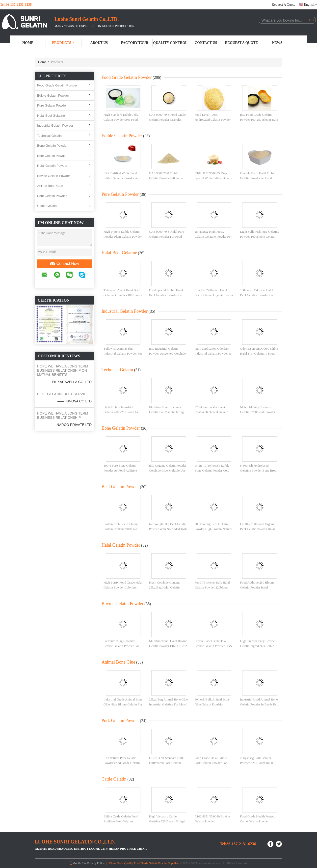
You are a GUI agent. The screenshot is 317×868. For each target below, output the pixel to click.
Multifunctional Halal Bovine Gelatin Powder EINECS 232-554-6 (169, 646)
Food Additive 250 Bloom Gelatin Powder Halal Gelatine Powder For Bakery (258, 587)
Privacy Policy (96, 863)
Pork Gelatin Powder (52, 196)
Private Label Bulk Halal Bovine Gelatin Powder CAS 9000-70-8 (213, 646)
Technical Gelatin (49, 136)
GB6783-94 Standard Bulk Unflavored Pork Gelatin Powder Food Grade (166, 763)
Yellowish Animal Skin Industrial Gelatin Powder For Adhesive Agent (123, 353)
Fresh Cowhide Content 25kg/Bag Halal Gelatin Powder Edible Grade (164, 587)
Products (63, 43)
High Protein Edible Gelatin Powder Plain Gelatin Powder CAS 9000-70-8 (123, 236)
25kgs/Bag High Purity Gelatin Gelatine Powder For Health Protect (213, 236)
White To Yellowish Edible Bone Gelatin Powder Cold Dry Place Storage (212, 470)
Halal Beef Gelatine (51, 116)
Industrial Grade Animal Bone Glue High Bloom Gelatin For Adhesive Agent (123, 704)
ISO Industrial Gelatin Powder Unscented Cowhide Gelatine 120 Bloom (167, 353)
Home (28, 43)
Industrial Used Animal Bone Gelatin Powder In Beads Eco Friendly (259, 704)
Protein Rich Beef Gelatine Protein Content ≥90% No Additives (121, 529)
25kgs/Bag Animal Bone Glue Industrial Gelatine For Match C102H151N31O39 (168, 704)
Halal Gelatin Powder (52, 166)
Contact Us (206, 43)
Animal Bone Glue (50, 186)
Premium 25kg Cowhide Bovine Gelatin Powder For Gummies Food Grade (121, 646)
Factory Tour (134, 43)
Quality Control (170, 43)
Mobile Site (78, 863)
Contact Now (65, 264)
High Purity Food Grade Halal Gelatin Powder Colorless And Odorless (123, 587)
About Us (99, 43)
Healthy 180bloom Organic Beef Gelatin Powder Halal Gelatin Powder (258, 529)
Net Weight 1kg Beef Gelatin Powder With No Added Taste (168, 526)
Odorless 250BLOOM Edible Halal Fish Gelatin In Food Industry (259, 353)
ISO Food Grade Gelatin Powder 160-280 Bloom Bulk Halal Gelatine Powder (259, 119)
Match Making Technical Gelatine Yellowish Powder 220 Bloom (258, 412)
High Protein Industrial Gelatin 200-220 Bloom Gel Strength (122, 412)
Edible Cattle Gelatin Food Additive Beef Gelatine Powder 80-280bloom (121, 821)
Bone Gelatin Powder (52, 146)
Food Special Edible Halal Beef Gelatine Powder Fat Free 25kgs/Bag (166, 295)
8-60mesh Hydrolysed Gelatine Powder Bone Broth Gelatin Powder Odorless (259, 470)
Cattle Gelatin (47, 206)
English (310, 5)
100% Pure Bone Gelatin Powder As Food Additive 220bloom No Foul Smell (120, 470)
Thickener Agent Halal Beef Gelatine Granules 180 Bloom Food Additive (123, 295)
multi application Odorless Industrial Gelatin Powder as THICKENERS (213, 353)
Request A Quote (283, 5)
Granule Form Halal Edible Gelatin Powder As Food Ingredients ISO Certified (258, 178)
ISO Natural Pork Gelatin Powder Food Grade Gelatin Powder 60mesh (122, 763)
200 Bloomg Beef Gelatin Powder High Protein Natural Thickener (213, 529)
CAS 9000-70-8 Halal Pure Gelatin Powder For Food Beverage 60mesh (167, 236)
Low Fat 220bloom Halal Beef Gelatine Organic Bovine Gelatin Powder (214, 295)
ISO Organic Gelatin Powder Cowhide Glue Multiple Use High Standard (168, 470)
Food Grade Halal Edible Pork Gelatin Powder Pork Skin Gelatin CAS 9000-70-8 (213, 763)
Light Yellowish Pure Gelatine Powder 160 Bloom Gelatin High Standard (259, 236)
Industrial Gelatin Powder (55, 126)
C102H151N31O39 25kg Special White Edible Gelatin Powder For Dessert (213, 178)
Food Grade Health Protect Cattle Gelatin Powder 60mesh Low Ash (257, 821)
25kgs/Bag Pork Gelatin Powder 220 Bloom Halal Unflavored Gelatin (256, 763)
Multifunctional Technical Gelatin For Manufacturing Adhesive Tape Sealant (166, 412)
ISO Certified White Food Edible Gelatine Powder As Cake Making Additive (121, 178)
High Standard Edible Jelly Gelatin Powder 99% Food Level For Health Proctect (121, 119)
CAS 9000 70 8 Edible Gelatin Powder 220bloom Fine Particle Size (166, 178)
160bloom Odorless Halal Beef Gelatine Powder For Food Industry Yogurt (257, 295)
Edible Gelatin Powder (53, 96)
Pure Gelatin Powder (52, 105)
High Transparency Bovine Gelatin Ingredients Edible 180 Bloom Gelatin (257, 646)
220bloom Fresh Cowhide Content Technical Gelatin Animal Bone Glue (211, 412)
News (277, 43)
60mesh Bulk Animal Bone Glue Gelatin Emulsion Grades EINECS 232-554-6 (212, 704)
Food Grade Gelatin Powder (57, 85)
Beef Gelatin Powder (52, 156)
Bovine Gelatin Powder (53, 176)
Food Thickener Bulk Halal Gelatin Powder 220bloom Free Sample (212, 587)
